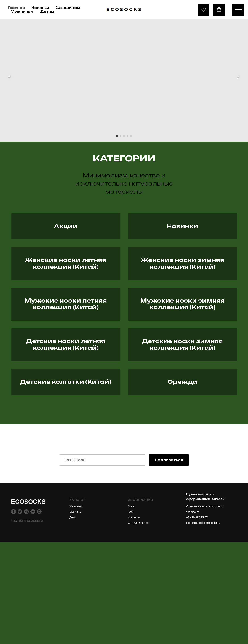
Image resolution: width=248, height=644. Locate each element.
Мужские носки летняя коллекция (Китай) (66, 355)
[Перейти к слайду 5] (131, 136)
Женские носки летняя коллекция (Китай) (66, 297)
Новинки (40, 8)
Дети (73, 619)
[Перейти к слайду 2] (120, 136)
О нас (131, 608)
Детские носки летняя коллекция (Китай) (66, 413)
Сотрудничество (138, 625)
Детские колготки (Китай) (66, 471)
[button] (204, 10)
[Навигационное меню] (238, 10)
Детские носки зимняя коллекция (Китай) (182, 413)
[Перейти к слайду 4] (128, 136)
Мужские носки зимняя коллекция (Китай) (182, 355)
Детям (47, 12)
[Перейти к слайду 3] (124, 136)
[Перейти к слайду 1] (117, 136)
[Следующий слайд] (238, 77)
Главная (16, 8)
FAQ (131, 614)
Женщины (76, 608)
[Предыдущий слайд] (10, 77)
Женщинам (68, 8)
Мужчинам (22, 12)
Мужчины (75, 614)
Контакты (134, 619)
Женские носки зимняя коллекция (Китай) (182, 297)
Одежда (182, 471)
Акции (66, 238)
